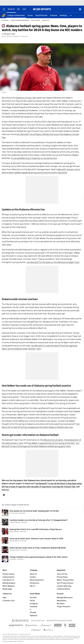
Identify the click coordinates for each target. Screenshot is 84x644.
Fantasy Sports (8, 577)
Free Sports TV (8, 580)
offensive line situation (53, 440)
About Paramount (37, 580)
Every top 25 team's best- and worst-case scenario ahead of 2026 (36, 539)
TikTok (32, 601)
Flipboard (33, 616)
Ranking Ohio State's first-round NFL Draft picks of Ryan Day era (36, 529)
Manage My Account (65, 598)
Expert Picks (46, 20)
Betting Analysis (9, 583)
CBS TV (32, 586)
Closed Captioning (64, 586)
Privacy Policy (62, 577)
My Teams (61, 604)
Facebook (34, 607)
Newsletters (62, 601)
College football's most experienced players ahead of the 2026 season (38, 557)
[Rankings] (63, 15)
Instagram (34, 604)
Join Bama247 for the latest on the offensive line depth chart (53, 262)
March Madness (9, 586)
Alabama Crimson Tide (26, 98)
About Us (33, 574)
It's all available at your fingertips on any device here (34, 158)
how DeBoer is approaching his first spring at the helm (51, 443)
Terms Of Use (62, 574)
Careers (33, 577)
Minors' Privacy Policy (65, 580)
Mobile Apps (7, 589)
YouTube (33, 598)
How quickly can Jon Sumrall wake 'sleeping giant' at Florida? (34, 511)
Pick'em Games (9, 574)
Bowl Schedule (36, 20)
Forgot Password (63, 607)
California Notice (63, 589)
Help (4, 598)
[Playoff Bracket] (41, 15)
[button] (71, 15)
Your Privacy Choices (65, 583)
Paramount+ (35, 583)
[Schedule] (54, 15)
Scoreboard (5, 20)
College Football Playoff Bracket (20, 20)
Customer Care (9, 601)
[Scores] (30, 15)
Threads (33, 613)
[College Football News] (16, 15)
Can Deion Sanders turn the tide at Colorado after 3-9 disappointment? (39, 520)
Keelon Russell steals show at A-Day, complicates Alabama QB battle (38, 548)
